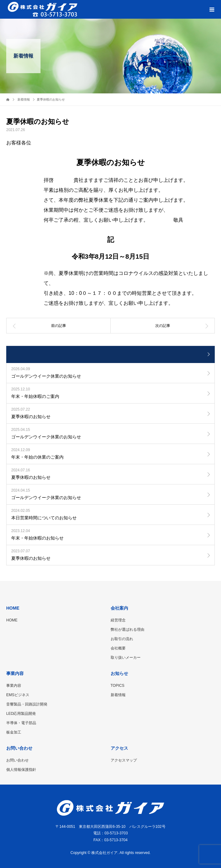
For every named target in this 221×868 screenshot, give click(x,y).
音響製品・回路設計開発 (27, 704)
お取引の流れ (122, 639)
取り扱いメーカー (126, 658)
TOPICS (118, 686)
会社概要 (118, 648)
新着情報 (118, 695)
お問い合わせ (17, 760)
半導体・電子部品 (21, 723)
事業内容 (14, 686)
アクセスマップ (124, 760)
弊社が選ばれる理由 (127, 630)
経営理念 (118, 620)
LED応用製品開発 (21, 714)
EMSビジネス (18, 695)
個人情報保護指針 (21, 770)
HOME (12, 620)
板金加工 (14, 732)
